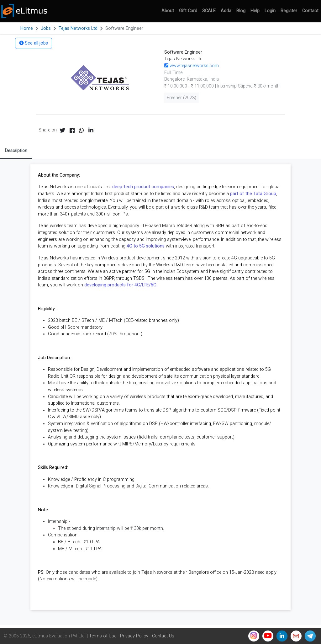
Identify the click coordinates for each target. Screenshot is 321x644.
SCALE (209, 11)
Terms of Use (103, 636)
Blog (241, 11)
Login (270, 11)
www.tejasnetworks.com (192, 66)
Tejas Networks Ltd (78, 28)
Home (27, 28)
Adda (226, 11)
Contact (310, 11)
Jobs (46, 28)
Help (255, 11)
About (168, 11)
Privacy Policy (134, 636)
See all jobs (34, 43)
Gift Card (188, 11)
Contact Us (163, 636)
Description (16, 151)
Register (289, 11)
